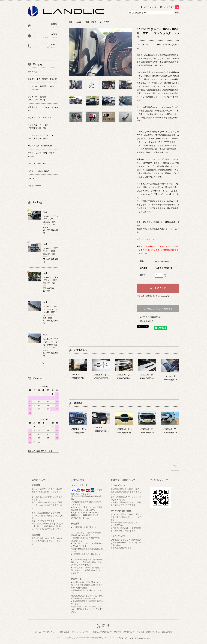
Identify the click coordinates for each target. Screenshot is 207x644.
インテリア (104, 22)
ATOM (169, 632)
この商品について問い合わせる (158, 309)
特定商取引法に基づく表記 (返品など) (153, 296)
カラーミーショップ (63, 638)
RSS (163, 632)
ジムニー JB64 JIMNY (86, 22)
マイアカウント (150, 7)
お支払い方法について (102, 632)
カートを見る (171, 7)
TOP (71, 22)
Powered (131, 638)
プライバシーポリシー (81, 632)
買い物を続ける (147, 321)
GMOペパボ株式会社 (92, 638)
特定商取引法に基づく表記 (148, 632)
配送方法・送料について (124, 632)
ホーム (38, 632)
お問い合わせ (64, 632)
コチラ (143, 250)
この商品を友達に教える (150, 317)
